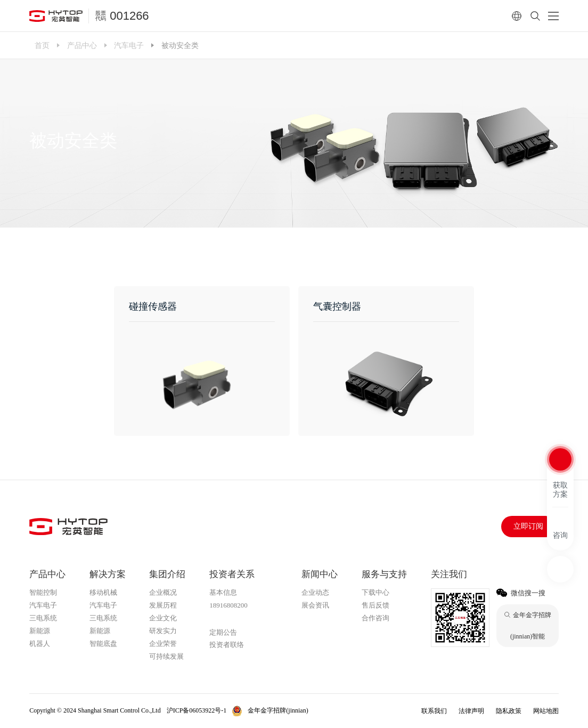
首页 (42, 45)
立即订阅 (528, 526)
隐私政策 (509, 711)
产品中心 (82, 45)
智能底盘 (103, 644)
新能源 (40, 631)
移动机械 (103, 592)
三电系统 (43, 618)
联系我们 (434, 711)
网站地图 (546, 711)
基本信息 (223, 592)
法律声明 (471, 711)
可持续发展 (166, 656)
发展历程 (163, 605)
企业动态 (315, 592)
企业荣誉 (163, 644)
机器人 (40, 644)
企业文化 (163, 618)
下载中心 (375, 592)
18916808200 (228, 605)
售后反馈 (375, 605)
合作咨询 (375, 618)
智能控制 (43, 592)
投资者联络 (227, 645)
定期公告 (223, 632)
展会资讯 (315, 605)
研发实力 (163, 631)
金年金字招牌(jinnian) (244, 619)
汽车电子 (129, 45)
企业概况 (163, 592)
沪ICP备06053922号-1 (197, 710)
